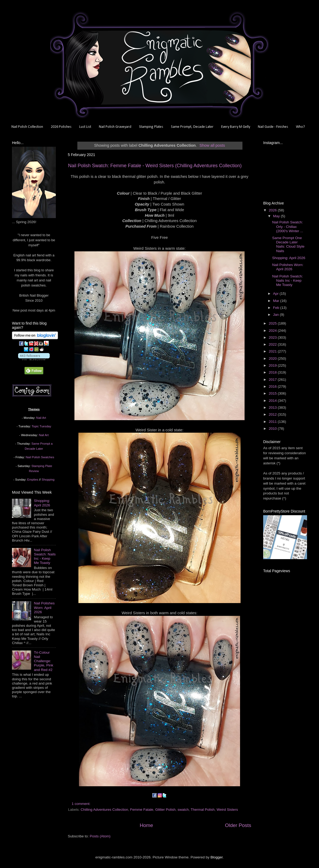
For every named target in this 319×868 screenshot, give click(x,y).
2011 (273, 422)
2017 (273, 380)
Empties (33, 480)
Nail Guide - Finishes (273, 127)
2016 (273, 386)
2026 (273, 210)
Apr (276, 294)
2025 (273, 323)
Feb (277, 308)
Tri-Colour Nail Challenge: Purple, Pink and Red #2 (43, 661)
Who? (300, 127)
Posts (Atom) (100, 836)
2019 (273, 365)
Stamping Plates (151, 127)
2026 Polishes (61, 127)
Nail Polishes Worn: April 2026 (44, 607)
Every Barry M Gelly (236, 127)
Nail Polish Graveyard (115, 127)
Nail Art (41, 418)
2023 (273, 337)
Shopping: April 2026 (42, 503)
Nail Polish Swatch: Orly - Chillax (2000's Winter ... (288, 226)
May (277, 216)
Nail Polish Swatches (40, 457)
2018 (273, 372)
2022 (273, 344)
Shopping (48, 480)
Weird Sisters (227, 810)
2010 (273, 429)
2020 (273, 359)
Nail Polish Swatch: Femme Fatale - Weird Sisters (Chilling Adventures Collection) (155, 166)
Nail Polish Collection (27, 127)
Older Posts (238, 825)
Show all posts (212, 145)
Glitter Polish (165, 810)
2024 (273, 331)
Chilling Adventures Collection (104, 810)
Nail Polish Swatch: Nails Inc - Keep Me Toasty (45, 556)
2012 (273, 414)
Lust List (85, 127)
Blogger (217, 857)
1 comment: (82, 804)
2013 (273, 408)
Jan (276, 315)
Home (146, 825)
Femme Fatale (142, 810)
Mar (277, 301)
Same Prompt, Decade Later (192, 127)
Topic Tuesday (41, 426)
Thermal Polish (203, 810)
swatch (183, 810)
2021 (273, 351)
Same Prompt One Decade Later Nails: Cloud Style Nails (288, 244)
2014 (273, 401)
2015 (273, 393)
